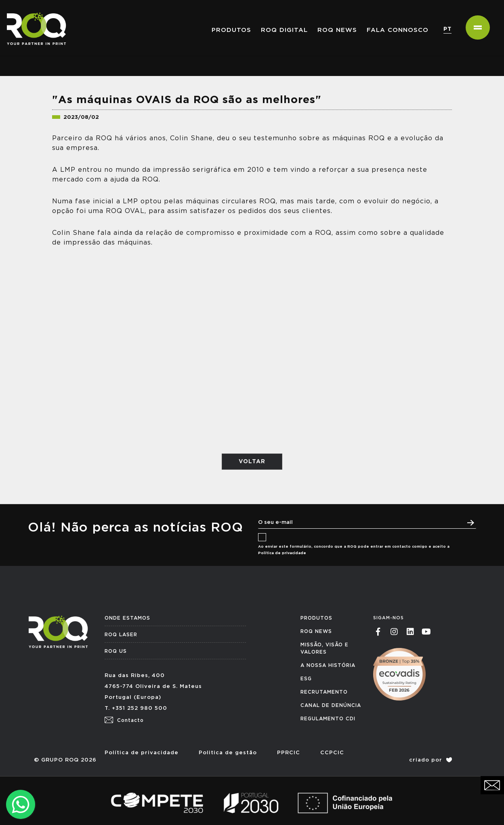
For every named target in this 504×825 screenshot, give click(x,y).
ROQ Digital (284, 30)
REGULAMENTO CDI (328, 719)
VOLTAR (252, 462)
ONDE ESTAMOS (127, 618)
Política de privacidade (282, 553)
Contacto (124, 720)
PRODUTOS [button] (231, 30)
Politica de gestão (228, 753)
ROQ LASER (121, 635)
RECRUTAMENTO (324, 692)
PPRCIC (289, 753)
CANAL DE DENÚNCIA (331, 705)
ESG (306, 679)
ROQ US (116, 651)
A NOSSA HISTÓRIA (328, 665)
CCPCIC (332, 753)
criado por (430, 760)
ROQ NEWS (337, 30)
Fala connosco (398, 30)
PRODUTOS (316, 618)
